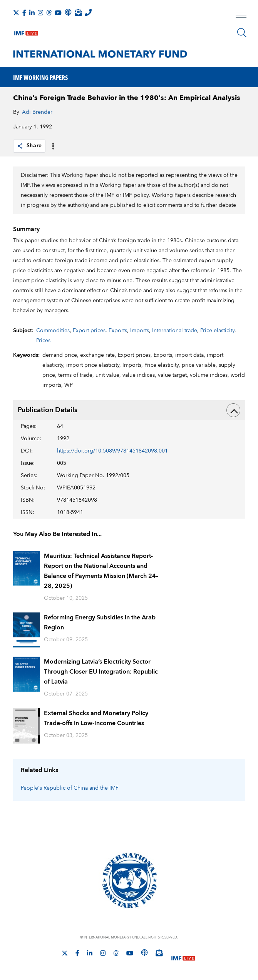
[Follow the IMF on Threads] (49, 13)
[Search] (242, 33)
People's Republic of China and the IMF (70, 788)
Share (29, 146)
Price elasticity (217, 331)
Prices (43, 341)
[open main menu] (241, 16)
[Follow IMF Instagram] (40, 13)
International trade (175, 331)
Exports (118, 331)
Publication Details (129, 410)
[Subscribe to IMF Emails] (78, 12)
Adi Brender (37, 112)
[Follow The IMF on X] (16, 13)
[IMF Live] (26, 32)
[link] (20, 146)
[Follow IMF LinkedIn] (32, 13)
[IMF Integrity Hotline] (88, 12)
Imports (140, 331)
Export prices (89, 331)
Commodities (53, 331)
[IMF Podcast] (68, 12)
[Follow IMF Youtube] (58, 13)
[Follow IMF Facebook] (24, 13)
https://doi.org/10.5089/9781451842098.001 (112, 451)
